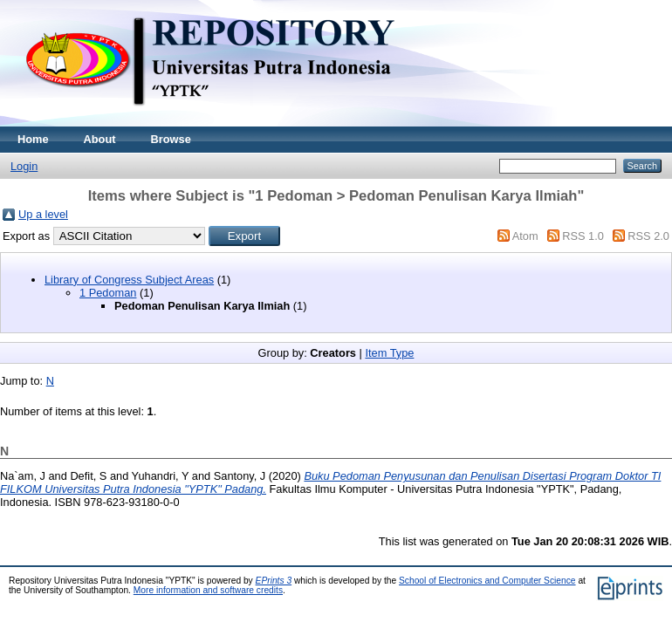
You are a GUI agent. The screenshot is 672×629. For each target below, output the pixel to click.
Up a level (43, 214)
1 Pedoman (108, 293)
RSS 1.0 (583, 236)
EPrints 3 (274, 581)
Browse (171, 139)
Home (33, 139)
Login (24, 166)
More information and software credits (208, 590)
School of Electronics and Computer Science (487, 581)
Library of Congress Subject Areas (129, 280)
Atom (525, 236)
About (100, 139)
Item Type (389, 353)
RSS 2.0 (648, 236)
